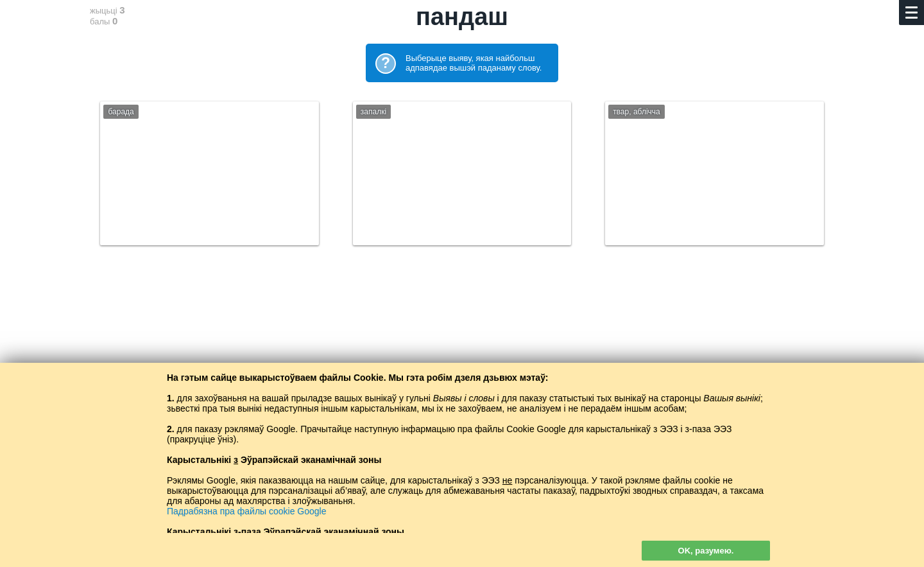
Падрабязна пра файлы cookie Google (247, 511)
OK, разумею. (706, 551)
